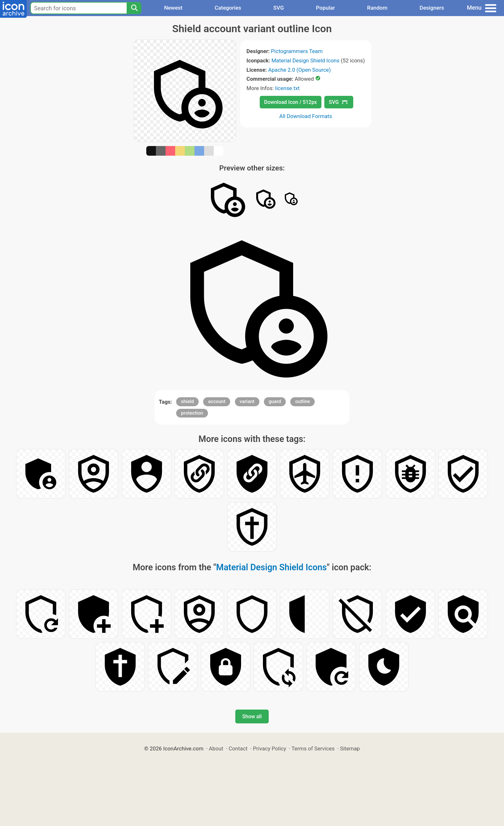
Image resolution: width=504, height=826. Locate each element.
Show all (252, 716)
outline (302, 401)
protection (192, 413)
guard (275, 401)
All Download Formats (306, 116)
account (217, 401)
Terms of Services (313, 748)
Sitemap (350, 748)
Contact (238, 748)
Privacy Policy (270, 748)
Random (377, 8)
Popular (325, 8)
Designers (432, 8)
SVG (279, 8)
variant (247, 401)
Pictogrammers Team (297, 51)
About (216, 748)
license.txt (287, 88)
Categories (228, 8)
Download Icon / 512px (291, 102)
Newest (173, 8)
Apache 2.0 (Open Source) (299, 70)
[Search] (134, 8)
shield (187, 401)
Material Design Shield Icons (305, 60)
